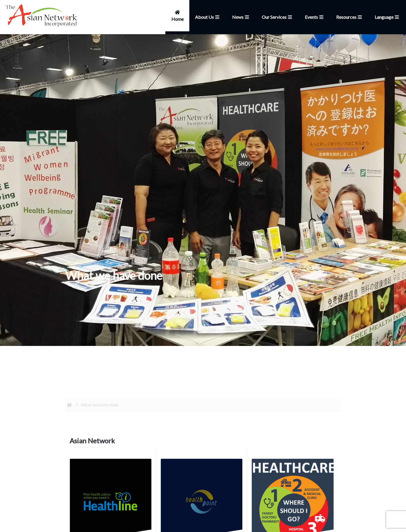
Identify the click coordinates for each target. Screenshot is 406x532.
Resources (350, 17)
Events (315, 17)
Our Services (278, 17)
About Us (208, 17)
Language (387, 17)
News (241, 17)
